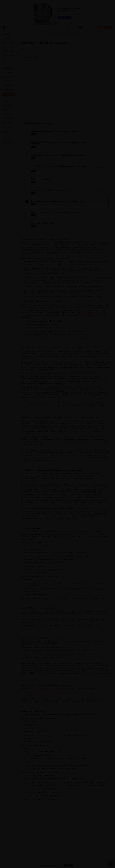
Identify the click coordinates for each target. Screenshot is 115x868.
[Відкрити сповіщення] (84, 27)
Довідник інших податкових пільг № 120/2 (41, 696)
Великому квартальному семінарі (92, 313)
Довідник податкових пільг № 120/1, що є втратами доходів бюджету (51, 692)
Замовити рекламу (103, 3)
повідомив (40, 532)
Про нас (6, 144)
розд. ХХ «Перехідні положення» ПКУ (77, 431)
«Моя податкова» (73, 532)
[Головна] (20, 33)
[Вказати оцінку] (99, 133)
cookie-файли (58, 866)
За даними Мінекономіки (31, 473)
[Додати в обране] (108, 48)
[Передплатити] (104, 27)
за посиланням (83, 338)
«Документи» (45, 666)
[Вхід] (92, 27)
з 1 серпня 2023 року (65, 421)
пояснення (40, 351)
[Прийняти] (69, 866)
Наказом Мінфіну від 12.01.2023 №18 (35, 242)
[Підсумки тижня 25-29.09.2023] (38, 33)
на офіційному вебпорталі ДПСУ (51, 689)
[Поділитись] (105, 48)
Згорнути (103, 123)
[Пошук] (18, 27)
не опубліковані (59, 657)
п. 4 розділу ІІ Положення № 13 (44, 362)
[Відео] (26, 33)
